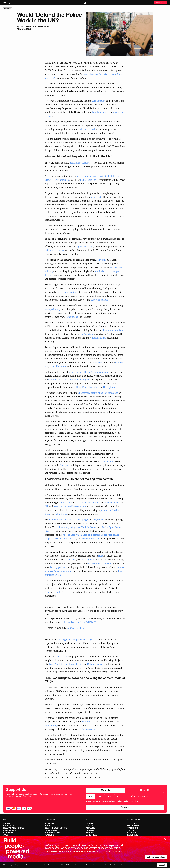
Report (90, 832)
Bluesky (132, 832)
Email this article (82, 778)
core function (98, 101)
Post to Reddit (95, 778)
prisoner (105, 510)
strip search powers (54, 250)
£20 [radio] (110, 796)
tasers (91, 246)
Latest (89, 823)
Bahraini (93, 387)
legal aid (92, 639)
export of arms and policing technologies (69, 379)
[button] (5, 3)
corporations (72, 317)
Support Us (160, 3)
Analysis (91, 828)
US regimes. (110, 387)
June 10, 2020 (76, 628)
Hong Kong (82, 387)
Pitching (8, 832)
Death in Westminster (56, 828)
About (7, 823)
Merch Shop (10, 830)
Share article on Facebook (65, 778)
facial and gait (99, 338)
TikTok (131, 830)
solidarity (114, 510)
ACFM (47, 826)
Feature (90, 826)
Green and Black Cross (64, 539)
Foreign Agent (52, 832)
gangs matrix (86, 334)
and (85, 246)
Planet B (49, 835)
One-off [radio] (144, 790)
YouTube (132, 823)
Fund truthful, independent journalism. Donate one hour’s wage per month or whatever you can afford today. (39, 795)
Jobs (6, 835)
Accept (162, 865)
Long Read (92, 835)
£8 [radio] (100, 796)
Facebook (133, 835)
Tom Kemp (26, 26)
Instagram (133, 826)
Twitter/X (133, 828)
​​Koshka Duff (42, 26)
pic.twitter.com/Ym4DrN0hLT (79, 622)
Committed (51, 830)
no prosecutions (88, 180)
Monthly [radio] (105, 790)
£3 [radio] (90, 796)
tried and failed (87, 129)
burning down (88, 560)
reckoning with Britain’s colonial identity (89, 372)
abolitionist (62, 514)
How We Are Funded (14, 828)
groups (48, 514)
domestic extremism (113, 330)
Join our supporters (156, 857)
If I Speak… (50, 823)
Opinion (90, 830)
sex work (101, 260)
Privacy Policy (119, 865)
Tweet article (49, 778)
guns (81, 246)
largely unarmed (100, 112)
